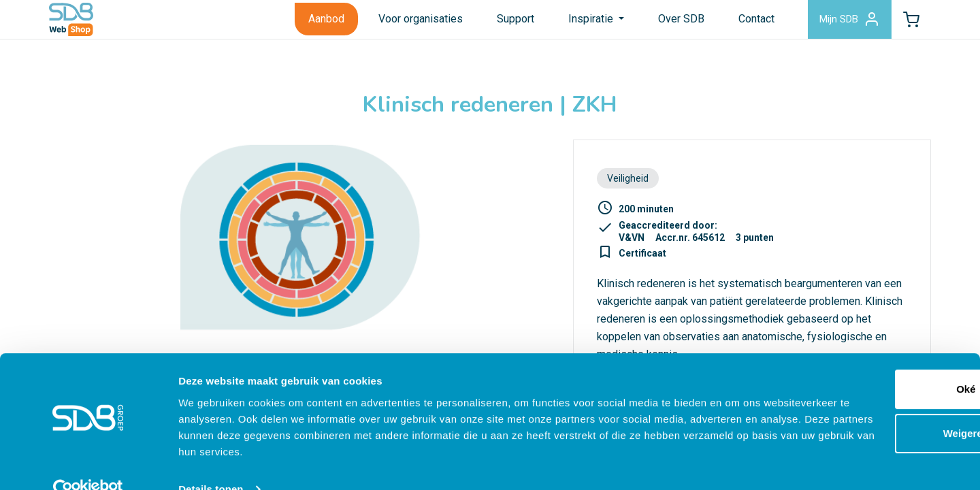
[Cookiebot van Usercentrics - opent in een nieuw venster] (88, 463)
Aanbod (310, 23)
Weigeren (866, 407)
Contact (740, 23)
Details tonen (211, 463)
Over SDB (665, 23)
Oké (866, 363)
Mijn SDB (837, 23)
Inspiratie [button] (576, 23)
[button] (907, 23)
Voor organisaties (404, 23)
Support (499, 23)
